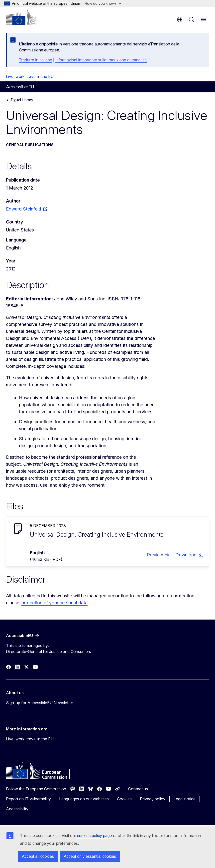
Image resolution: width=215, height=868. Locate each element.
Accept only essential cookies (90, 856)
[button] (158, 555)
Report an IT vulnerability (28, 799)
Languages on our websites (84, 799)
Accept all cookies (38, 856)
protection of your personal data (54, 603)
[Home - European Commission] (21, 17)
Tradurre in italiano (36, 60)
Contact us (138, 789)
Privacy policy (153, 799)
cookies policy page (95, 836)
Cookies (124, 799)
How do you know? (103, 3)
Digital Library (22, 100)
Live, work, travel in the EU (30, 76)
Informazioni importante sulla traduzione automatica (101, 60)
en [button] (180, 19)
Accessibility (17, 809)
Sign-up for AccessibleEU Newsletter (40, 703)
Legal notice (185, 799)
